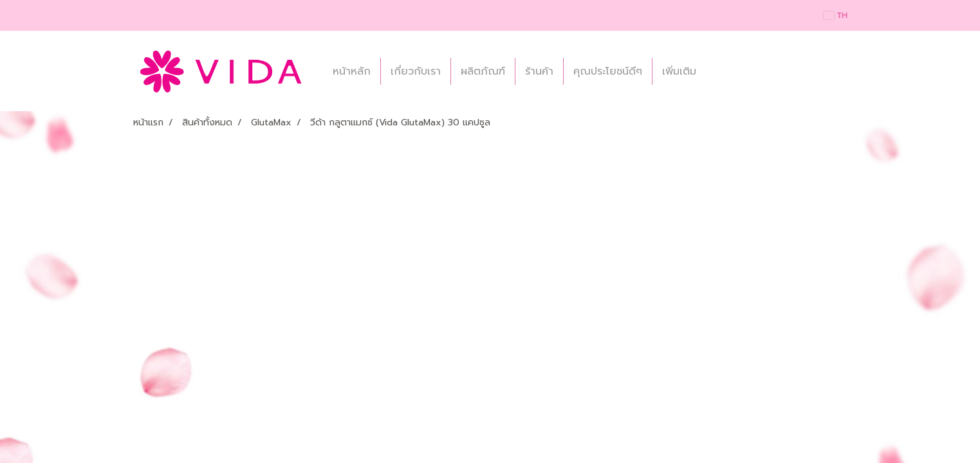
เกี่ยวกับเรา (416, 71)
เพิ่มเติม (679, 71)
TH (836, 15)
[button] (717, 71)
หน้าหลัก (352, 71)
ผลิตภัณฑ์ (483, 71)
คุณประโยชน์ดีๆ (608, 71)
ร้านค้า (539, 71)
